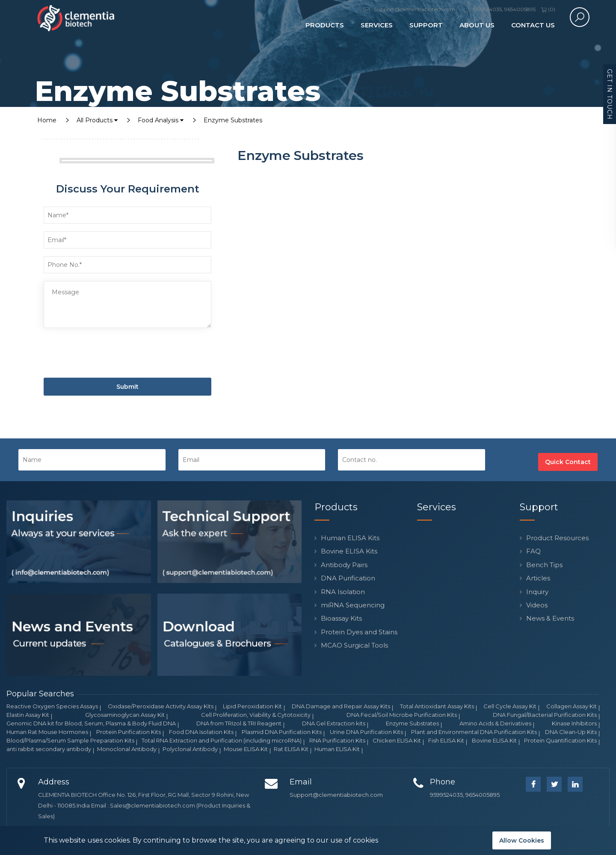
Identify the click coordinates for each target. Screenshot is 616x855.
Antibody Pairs (344, 565)
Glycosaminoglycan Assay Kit (125, 715)
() (548, 9)
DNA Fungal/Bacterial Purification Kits (545, 715)
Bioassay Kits (341, 618)
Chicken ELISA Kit (397, 740)
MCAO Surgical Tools (354, 645)
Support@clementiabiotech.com (336, 795)
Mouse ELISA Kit (246, 749)
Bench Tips (544, 565)
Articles (538, 578)
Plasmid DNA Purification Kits (282, 732)
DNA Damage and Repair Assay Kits (341, 706)
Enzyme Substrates (233, 120)
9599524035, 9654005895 (465, 795)
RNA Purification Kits (337, 740)
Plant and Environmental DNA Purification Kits (474, 732)
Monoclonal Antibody (127, 749)
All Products (97, 120)
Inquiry (537, 592)
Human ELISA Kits (350, 538)
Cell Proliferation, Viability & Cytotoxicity (256, 715)
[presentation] (109, 355)
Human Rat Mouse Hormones (47, 732)
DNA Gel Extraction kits (334, 723)
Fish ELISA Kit (446, 740)
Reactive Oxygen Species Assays (52, 706)
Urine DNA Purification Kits (366, 732)
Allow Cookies (522, 840)
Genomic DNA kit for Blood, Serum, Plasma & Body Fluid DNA (91, 723)
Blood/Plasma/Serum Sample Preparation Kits (70, 740)
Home (47, 120)
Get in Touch (610, 94)
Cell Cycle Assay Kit (510, 706)
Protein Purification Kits (129, 732)
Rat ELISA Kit (291, 749)
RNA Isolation (343, 592)
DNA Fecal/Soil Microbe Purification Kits (402, 715)
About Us (477, 25)
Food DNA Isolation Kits (201, 732)
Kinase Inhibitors (574, 723)
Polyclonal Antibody (190, 749)
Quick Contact (568, 462)
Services (377, 25)
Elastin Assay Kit (28, 715)
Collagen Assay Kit (572, 706)
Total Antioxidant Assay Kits (437, 706)
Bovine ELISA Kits (349, 551)
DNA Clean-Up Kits (571, 732)
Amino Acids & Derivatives (495, 723)
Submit (127, 387)
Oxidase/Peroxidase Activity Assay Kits (161, 706)
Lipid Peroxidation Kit (252, 706)
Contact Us (533, 25)
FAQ (533, 551)
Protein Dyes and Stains (359, 632)
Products (325, 25)
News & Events (550, 618)
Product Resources (557, 538)
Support (426, 25)
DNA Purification (348, 578)
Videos (537, 605)
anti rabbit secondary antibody (49, 749)
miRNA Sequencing (353, 605)
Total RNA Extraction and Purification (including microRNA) (222, 740)
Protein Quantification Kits (560, 740)
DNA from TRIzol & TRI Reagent (239, 723)
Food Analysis (161, 120)
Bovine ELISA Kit (494, 740)
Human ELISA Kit (337, 749)
